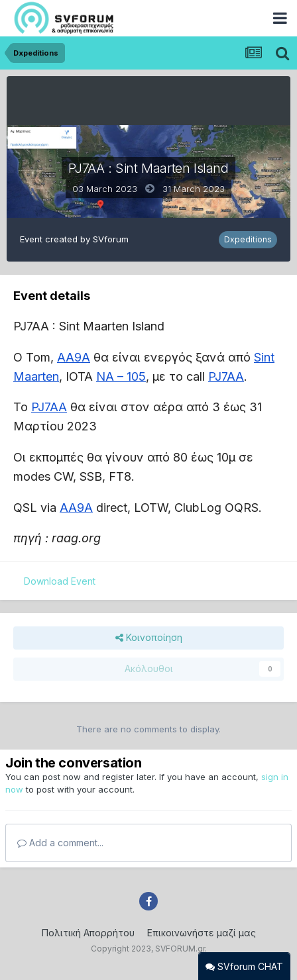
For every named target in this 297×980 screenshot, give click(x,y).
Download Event (60, 581)
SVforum (111, 239)
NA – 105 (121, 376)
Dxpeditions (248, 239)
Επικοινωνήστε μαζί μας (202, 933)
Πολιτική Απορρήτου (88, 933)
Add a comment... (60, 843)
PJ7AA (226, 376)
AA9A (74, 357)
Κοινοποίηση (149, 638)
